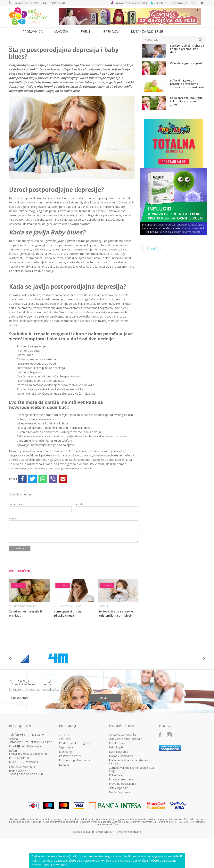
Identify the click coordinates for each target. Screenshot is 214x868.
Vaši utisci (65, 783)
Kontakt (64, 809)
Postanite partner (70, 800)
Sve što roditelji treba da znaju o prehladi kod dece (187, 93)
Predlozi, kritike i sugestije (75, 787)
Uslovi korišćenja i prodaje (126, 783)
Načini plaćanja (119, 796)
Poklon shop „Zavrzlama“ (75, 804)
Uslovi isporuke (119, 832)
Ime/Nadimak (17, 549)
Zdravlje (38, 47)
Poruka (13, 563)
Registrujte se (179, 3)
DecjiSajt (154, 293)
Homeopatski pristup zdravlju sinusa (68, 658)
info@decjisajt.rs (32, 790)
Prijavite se (105, 742)
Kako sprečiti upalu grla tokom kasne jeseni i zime (186, 145)
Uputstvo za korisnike (123, 779)
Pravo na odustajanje (123, 828)
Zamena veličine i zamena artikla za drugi (131, 813)
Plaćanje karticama (121, 800)
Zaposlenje (66, 792)
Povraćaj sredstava (121, 824)
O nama (64, 779)
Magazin (26, 47)
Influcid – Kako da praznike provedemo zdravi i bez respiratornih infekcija (187, 128)
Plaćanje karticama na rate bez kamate (128, 806)
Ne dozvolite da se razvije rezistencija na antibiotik (115, 658)
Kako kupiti (116, 792)
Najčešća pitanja (119, 836)
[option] (25, 703)
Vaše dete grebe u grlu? (186, 107)
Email (79, 549)
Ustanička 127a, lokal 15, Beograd (31, 786)
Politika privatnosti (121, 787)
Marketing (65, 796)
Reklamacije (117, 819)
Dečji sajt (14, 47)
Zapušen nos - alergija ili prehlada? (26, 658)
